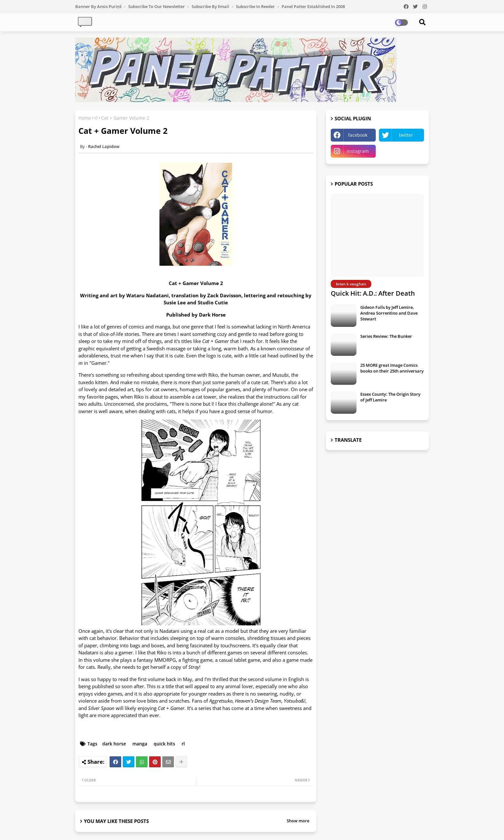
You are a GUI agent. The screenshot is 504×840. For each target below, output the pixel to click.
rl (96, 118)
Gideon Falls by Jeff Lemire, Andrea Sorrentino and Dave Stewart (389, 313)
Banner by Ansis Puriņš (99, 6)
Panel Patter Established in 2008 (313, 6)
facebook (358, 135)
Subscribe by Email (211, 6)
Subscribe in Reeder (256, 6)
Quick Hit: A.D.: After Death (373, 293)
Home (85, 118)
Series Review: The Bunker (386, 336)
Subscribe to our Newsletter (157, 6)
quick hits (164, 744)
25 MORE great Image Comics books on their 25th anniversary (392, 368)
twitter (406, 135)
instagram (358, 151)
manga (140, 744)
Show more (298, 821)
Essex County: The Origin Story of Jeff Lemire (390, 397)
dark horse (114, 744)
